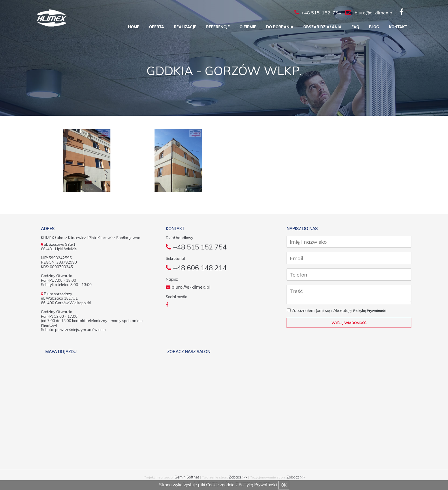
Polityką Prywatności (258, 485)
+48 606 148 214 (196, 268)
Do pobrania (280, 27)
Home (134, 27)
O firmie (248, 27)
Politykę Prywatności (370, 311)
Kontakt (398, 27)
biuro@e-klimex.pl (188, 287)
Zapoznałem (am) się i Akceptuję (319, 311)
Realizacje (185, 27)
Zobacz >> (238, 477)
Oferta (157, 27)
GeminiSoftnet (187, 477)
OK (284, 485)
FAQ (355, 27)
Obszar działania (322, 27)
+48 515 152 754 (196, 247)
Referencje (218, 27)
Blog (374, 27)
